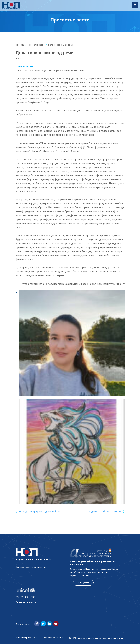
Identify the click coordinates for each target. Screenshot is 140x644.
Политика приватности (26, 638)
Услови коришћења (54, 638)
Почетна (20, 45)
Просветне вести (36, 45)
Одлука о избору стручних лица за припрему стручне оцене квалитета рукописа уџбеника (105, 512)
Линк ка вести (24, 66)
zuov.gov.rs (83, 582)
